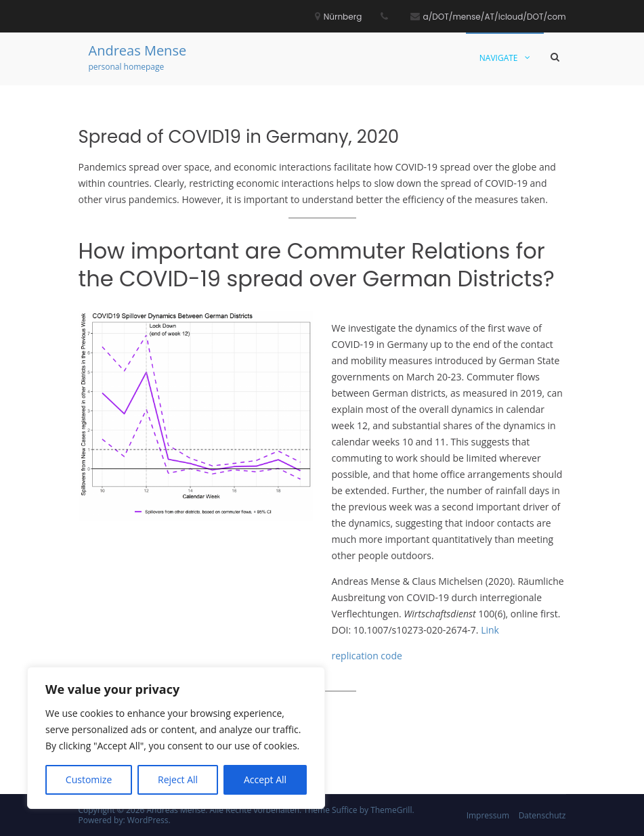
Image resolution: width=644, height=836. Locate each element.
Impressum (488, 815)
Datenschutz (542, 815)
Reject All (178, 779)
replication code (367, 656)
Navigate (499, 58)
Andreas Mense (138, 50)
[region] (176, 738)
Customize (89, 779)
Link (490, 630)
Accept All (265, 779)
